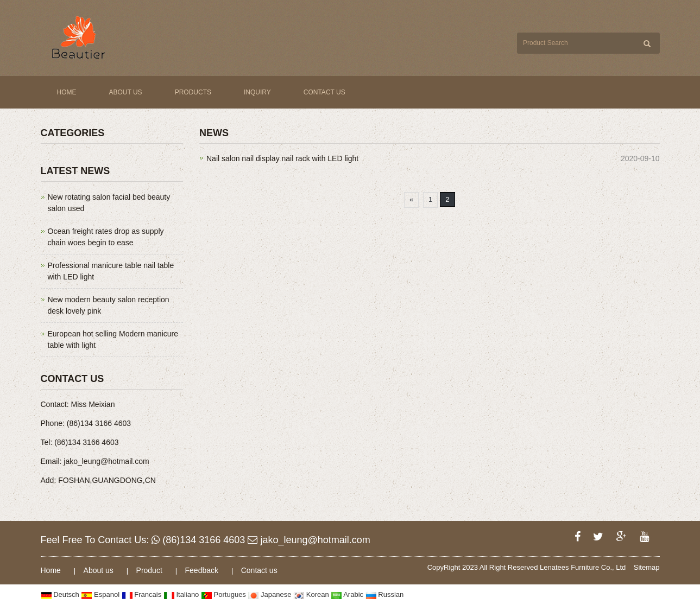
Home (67, 92)
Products (193, 92)
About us (126, 92)
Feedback (203, 570)
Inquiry (257, 92)
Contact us (324, 92)
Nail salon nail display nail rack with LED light (282, 158)
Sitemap (647, 567)
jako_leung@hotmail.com (309, 540)
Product (150, 570)
